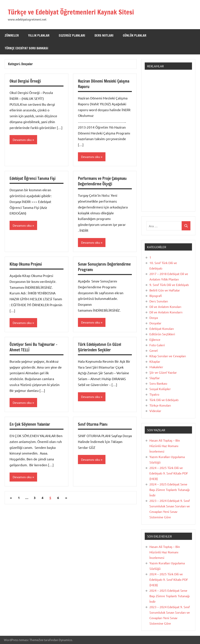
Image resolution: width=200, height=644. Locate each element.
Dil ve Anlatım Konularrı (166, 312)
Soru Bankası (158, 383)
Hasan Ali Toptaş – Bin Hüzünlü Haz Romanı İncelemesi (165, 446)
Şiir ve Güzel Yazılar (163, 372)
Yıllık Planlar (39, 35)
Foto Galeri (157, 345)
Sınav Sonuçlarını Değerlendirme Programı (104, 267)
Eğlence (155, 339)
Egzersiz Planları (72, 35)
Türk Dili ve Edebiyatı (164, 400)
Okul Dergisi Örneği (25, 81)
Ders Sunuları (159, 301)
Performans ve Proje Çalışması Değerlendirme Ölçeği (102, 181)
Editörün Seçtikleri (162, 334)
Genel (154, 350)
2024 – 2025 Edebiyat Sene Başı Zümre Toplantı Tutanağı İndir (170, 490)
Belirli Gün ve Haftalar (165, 290)
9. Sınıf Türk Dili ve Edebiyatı (169, 285)
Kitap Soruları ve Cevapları (168, 356)
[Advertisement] (168, 143)
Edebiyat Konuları (162, 328)
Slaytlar (155, 378)
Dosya (154, 317)
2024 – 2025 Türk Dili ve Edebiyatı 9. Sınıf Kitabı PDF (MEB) (169, 473)
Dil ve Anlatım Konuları (165, 307)
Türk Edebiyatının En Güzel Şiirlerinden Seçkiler (100, 348)
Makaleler (156, 367)
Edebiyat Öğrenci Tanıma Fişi (33, 179)
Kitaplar (155, 361)
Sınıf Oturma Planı (93, 425)
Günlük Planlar (135, 35)
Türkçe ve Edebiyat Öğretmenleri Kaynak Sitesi (76, 12)
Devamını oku (22, 140)
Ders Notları (104, 35)
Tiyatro (154, 394)
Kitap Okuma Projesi (26, 264)
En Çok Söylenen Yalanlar (30, 425)
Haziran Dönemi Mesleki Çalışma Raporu (104, 84)
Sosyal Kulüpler (160, 389)
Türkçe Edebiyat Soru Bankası (26, 48)
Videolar (155, 411)
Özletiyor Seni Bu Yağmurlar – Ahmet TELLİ (33, 348)
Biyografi (156, 296)
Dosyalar (155, 323)
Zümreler (12, 35)
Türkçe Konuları (160, 405)
